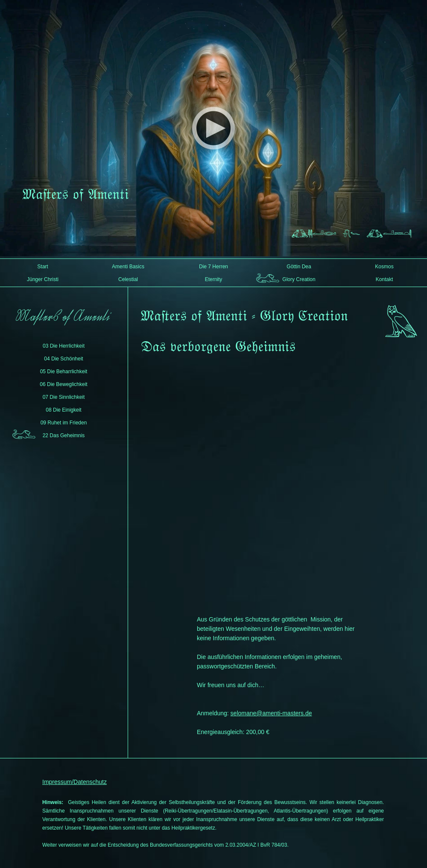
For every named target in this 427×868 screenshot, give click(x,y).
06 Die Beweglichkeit (63, 384)
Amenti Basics (128, 267)
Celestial (128, 279)
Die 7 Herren (213, 267)
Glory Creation (299, 279)
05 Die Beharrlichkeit (64, 372)
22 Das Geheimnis (64, 435)
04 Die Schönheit (63, 359)
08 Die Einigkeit (63, 410)
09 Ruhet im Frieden (64, 423)
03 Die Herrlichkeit (64, 346)
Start (42, 267)
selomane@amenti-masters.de (271, 713)
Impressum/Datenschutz (75, 782)
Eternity (214, 279)
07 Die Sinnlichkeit (64, 397)
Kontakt (385, 279)
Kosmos (384, 267)
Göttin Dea (299, 267)
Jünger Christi (43, 279)
